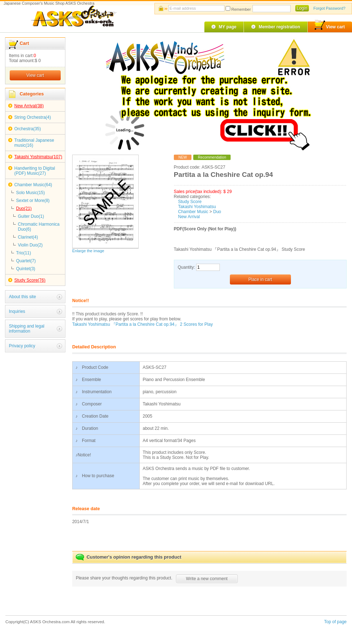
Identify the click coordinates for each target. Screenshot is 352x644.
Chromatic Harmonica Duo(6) (39, 227)
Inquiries (17, 311)
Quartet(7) (26, 261)
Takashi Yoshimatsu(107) (38, 157)
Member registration (279, 27)
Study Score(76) (30, 280)
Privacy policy (22, 346)
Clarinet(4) (28, 237)
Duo (217, 212)
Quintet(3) (26, 269)
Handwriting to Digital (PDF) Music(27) (35, 171)
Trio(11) (24, 253)
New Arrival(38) (29, 106)
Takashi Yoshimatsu (197, 207)
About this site (22, 297)
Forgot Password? (329, 8)
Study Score (190, 202)
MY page (228, 27)
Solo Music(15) (31, 193)
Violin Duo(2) (30, 245)
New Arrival (189, 217)
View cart (330, 26)
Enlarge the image (88, 251)
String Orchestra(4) (33, 117)
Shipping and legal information (27, 329)
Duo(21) (24, 208)
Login (302, 8)
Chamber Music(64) (33, 185)
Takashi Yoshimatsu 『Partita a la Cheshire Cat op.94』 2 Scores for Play (143, 324)
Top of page (335, 622)
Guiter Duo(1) (31, 216)
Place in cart (260, 279)
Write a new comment (207, 579)
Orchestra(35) (28, 129)
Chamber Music (193, 212)
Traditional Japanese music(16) (34, 143)
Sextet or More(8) (33, 201)
